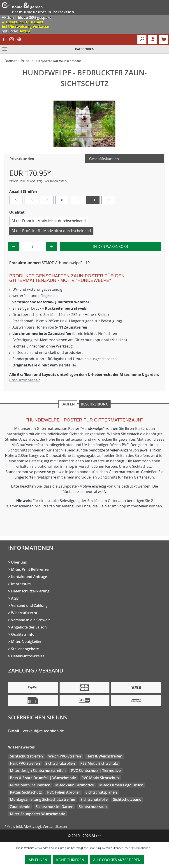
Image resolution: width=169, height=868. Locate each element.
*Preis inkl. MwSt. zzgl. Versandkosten (38, 181)
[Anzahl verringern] (14, 246)
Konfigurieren (70, 860)
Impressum (21, 584)
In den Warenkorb (111, 246)
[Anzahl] (33, 246)
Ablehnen (38, 860)
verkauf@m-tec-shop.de (43, 731)
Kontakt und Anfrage (29, 577)
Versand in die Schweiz (31, 620)
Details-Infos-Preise (28, 656)
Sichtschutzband (127, 799)
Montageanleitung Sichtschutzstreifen (43, 799)
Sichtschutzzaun (93, 807)
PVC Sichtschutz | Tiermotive (96, 771)
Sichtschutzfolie (94, 799)
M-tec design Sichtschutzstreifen (38, 771)
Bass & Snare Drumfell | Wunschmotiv (43, 778)
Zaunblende (20, 807)
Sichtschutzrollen (60, 763)
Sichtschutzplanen (101, 792)
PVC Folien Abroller (64, 792)
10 (93, 200)
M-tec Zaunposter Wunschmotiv (37, 814)
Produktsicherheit (25, 380)
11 (108, 200)
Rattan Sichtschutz (26, 792)
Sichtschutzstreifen (26, 756)
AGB (15, 598)
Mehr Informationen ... (139, 848)
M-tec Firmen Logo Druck (121, 785)
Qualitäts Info (23, 634)
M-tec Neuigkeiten (27, 642)
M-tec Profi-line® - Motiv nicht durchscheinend (51, 231)
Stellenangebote (25, 649)
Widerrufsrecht (24, 613)
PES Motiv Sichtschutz (99, 763)
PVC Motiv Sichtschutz (101, 778)
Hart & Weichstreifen (104, 756)
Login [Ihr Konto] (153, 39)
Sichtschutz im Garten (54, 807)
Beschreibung (95, 404)
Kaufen (68, 404)
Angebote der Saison (29, 627)
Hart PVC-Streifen (25, 763)
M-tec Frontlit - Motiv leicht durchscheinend (49, 221)
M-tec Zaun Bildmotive (75, 785)
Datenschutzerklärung (30, 591)
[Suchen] (142, 39)
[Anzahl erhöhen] (51, 246)
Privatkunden (22, 159)
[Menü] (84, 49)
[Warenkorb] (164, 39)
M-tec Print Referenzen (31, 569)
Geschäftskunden (104, 159)
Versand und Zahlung (29, 606)
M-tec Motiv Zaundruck (30, 785)
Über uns (19, 562)
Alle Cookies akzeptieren (117, 860)
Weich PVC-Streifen (65, 756)
